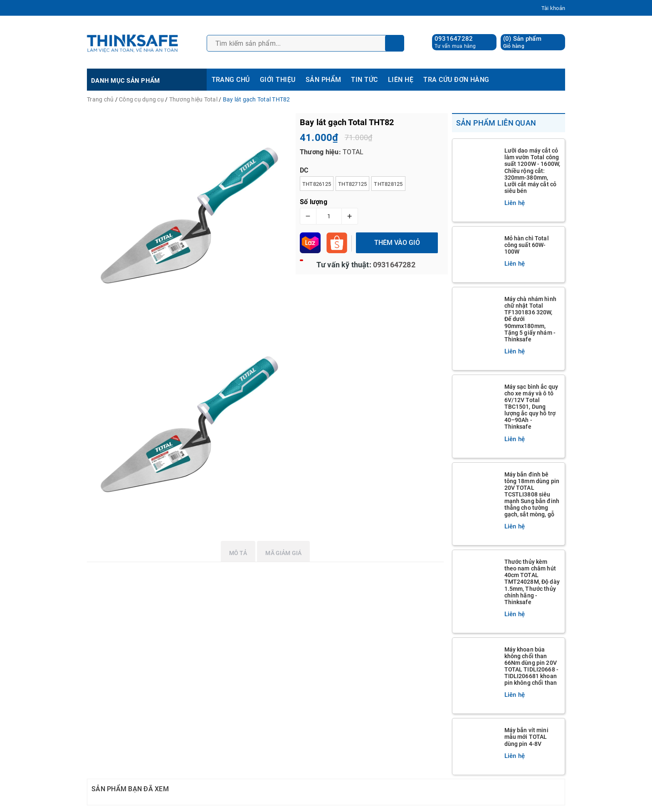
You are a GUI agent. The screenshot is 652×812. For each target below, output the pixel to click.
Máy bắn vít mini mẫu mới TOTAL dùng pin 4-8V (526, 737)
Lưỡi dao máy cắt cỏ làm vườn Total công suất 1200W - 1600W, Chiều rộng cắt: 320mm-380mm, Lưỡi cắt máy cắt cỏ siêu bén (532, 171)
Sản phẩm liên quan (496, 123)
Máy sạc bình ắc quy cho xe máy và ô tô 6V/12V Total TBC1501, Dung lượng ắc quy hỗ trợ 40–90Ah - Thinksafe (531, 407)
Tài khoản (553, 8)
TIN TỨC (364, 80)
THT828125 (388, 184)
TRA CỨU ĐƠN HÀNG (456, 80)
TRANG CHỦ (231, 80)
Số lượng (314, 202)
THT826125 (317, 184)
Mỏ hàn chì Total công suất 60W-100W (527, 245)
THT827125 (352, 184)
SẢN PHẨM (324, 80)
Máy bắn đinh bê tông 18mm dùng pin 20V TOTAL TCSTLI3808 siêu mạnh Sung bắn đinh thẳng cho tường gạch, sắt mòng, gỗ (532, 495)
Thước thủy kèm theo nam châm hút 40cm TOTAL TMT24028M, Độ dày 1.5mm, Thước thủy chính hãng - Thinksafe (532, 582)
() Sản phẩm (522, 42)
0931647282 (454, 39)
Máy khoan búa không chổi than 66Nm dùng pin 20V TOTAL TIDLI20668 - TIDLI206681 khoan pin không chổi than (532, 666)
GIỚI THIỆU (278, 80)
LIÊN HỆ (401, 80)
